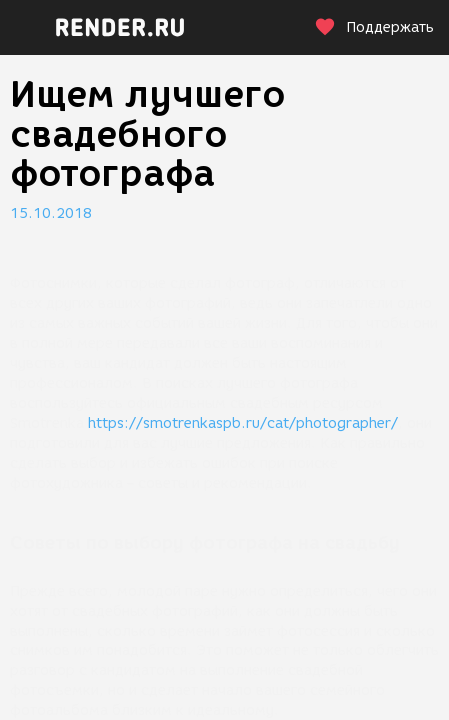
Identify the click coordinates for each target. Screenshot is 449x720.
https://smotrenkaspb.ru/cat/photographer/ (243, 423)
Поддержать (374, 27)
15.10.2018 (51, 213)
